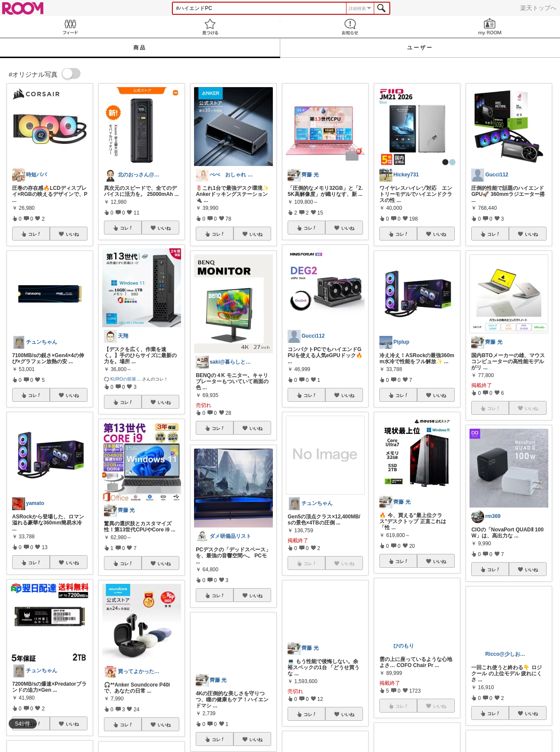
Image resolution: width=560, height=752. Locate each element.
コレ (35, 234)
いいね (72, 234)
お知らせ (350, 27)
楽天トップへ (538, 8)
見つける (210, 27)
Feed (70, 27)
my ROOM (490, 27)
